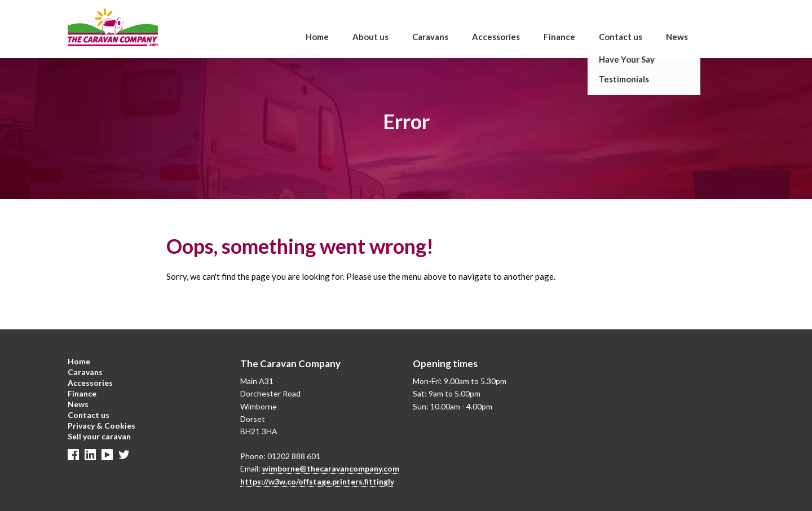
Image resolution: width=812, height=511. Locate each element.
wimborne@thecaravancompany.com (331, 468)
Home (317, 37)
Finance (559, 37)
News (677, 37)
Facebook (73, 455)
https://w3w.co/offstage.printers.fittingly (317, 481)
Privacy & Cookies (101, 426)
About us (370, 37)
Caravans (430, 37)
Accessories (496, 37)
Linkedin (90, 455)
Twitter (124, 455)
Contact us (621, 37)
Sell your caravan (99, 436)
